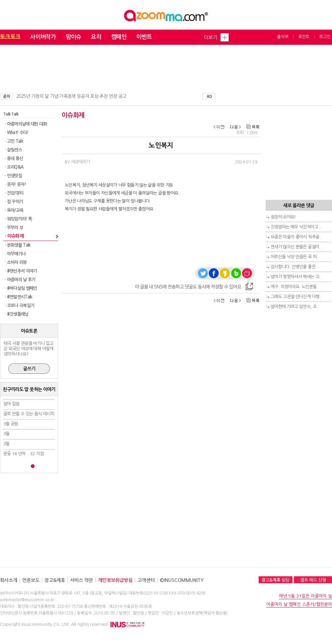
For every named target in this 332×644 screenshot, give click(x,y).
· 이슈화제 (14, 236)
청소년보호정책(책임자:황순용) (202, 613)
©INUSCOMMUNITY (182, 580)
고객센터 (146, 580)
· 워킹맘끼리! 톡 (19, 219)
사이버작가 (43, 37)
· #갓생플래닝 (17, 314)
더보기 (210, 37)
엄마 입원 (11, 404)
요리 (96, 37)
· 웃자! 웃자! (15, 184)
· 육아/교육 (14, 210)
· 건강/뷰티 (14, 193)
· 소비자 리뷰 (16, 262)
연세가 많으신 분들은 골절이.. (296, 247)
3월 (6, 434)
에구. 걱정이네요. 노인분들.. (295, 287)
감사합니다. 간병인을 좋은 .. (295, 267)
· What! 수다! (17, 133)
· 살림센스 (13, 150)
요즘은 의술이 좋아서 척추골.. (296, 237)
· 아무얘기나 (15, 254)
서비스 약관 (82, 580)
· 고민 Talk (14, 141)
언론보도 (31, 580)
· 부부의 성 (14, 228)
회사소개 (9, 580)
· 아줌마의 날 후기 (20, 280)
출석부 (283, 37)
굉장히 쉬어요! (283, 217)
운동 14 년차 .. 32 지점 (23, 454)
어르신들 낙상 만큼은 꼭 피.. (295, 257)
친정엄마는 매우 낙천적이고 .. (296, 227)
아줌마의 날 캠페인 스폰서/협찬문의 (299, 604)
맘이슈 (73, 37)
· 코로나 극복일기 (20, 306)
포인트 (304, 37)
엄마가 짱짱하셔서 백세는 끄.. (296, 277)
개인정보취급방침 (115, 580)
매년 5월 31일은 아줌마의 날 (305, 596)
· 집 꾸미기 (14, 202)
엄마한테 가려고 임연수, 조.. (295, 307)
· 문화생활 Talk (18, 245)
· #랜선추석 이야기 (21, 271)
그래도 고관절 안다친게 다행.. (296, 297)
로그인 (325, 37)
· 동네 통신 (14, 159)
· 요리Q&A (14, 167)
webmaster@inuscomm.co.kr (27, 600)
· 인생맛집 (13, 176)
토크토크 (10, 37)
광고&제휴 (55, 580)
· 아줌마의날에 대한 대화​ (26, 124)
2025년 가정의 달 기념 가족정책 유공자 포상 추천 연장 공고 (71, 96)
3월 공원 (11, 424)
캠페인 (119, 37)
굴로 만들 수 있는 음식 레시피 (29, 414)
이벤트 (144, 37)
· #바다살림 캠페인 (21, 288)
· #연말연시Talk (19, 297)
